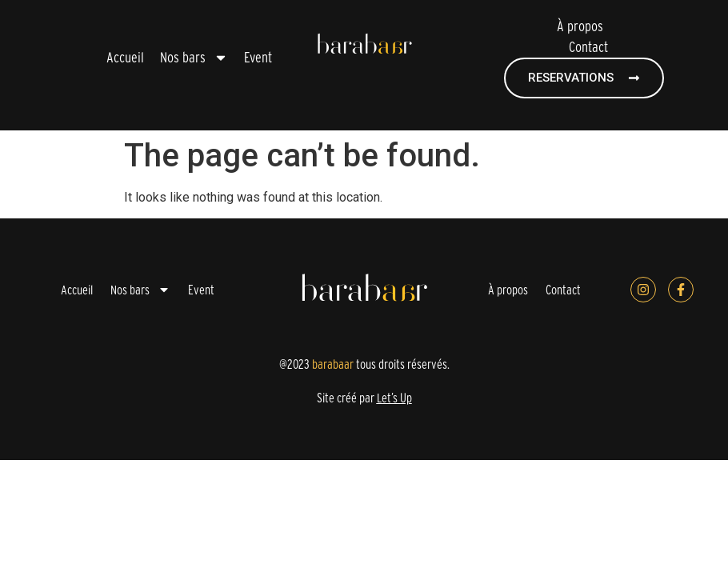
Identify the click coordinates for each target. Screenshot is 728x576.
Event (258, 57)
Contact (588, 47)
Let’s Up (394, 398)
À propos (580, 26)
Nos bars (194, 58)
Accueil (125, 57)
